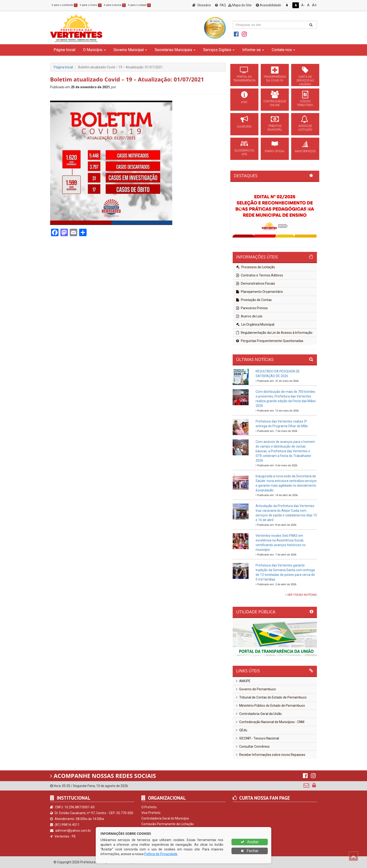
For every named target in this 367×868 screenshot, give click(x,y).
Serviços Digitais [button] (219, 50)
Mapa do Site (240, 5)
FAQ (220, 5)
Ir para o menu (91, 5)
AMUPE (243, 681)
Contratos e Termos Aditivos (260, 275)
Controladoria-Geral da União (259, 714)
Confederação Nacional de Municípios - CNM (270, 722)
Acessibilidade (268, 5)
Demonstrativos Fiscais (256, 283)
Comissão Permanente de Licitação (168, 824)
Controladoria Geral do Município (165, 818)
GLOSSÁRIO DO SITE (244, 152)
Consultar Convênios (253, 747)
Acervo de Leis (249, 316)
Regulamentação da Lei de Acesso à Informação (274, 333)
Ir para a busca (115, 5)
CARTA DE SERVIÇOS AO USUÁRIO (305, 81)
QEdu (242, 730)
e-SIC (244, 102)
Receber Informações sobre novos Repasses (271, 755)
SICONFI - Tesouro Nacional (258, 738)
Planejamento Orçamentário (260, 292)
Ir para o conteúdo (65, 5)
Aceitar (250, 842)
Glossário (202, 5)
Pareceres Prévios (252, 308)
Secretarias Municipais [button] (175, 50)
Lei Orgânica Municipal (255, 324)
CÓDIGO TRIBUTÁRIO (305, 103)
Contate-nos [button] (283, 50)
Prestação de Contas (254, 300)
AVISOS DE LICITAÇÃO (305, 128)
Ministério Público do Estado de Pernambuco (271, 706)
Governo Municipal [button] (130, 50)
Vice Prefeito (151, 813)
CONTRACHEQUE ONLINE (275, 103)
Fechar (250, 851)
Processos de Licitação (256, 267)
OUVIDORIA (244, 127)
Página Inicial (64, 50)
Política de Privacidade (161, 854)
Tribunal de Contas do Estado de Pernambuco (271, 697)
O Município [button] (94, 50)
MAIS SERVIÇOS (305, 151)
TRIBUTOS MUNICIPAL (275, 128)
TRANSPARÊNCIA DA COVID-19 (275, 79)
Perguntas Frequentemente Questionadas (270, 341)
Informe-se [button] (253, 50)
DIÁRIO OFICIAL (275, 151)
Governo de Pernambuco (256, 689)
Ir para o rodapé (139, 5)
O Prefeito (149, 807)
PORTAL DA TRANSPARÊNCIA (244, 79)
